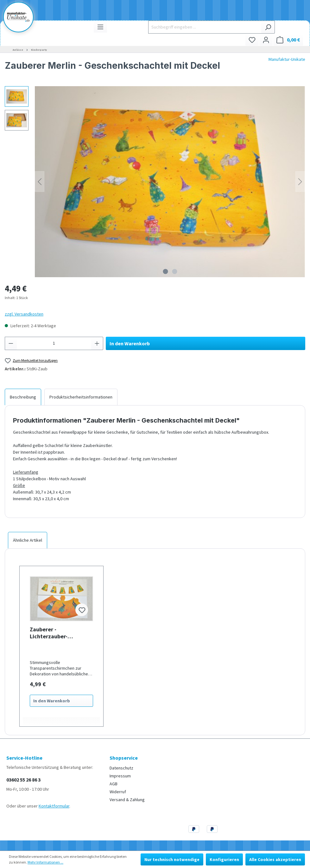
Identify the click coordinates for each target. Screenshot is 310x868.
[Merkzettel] (252, 40)
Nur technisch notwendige (172, 859)
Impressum (120, 776)
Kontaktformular (54, 806)
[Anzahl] (54, 343)
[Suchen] (268, 27)
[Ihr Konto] (266, 40)
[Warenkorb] (288, 40)
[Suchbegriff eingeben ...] (205, 27)
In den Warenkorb (130, 343)
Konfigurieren (224, 859)
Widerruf (118, 792)
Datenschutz (121, 768)
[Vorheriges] (40, 182)
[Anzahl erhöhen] (97, 343)
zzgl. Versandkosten (24, 314)
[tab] (23, 397)
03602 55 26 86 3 (23, 780)
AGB (114, 784)
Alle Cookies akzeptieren (275, 859)
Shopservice (124, 758)
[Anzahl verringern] (11, 343)
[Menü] (100, 27)
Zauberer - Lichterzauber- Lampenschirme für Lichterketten (54, 633)
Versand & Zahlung (127, 800)
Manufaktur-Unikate (287, 59)
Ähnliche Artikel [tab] (28, 540)
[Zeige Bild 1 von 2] (165, 271)
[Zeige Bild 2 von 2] (174, 271)
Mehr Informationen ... (45, 862)
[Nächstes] (300, 182)
